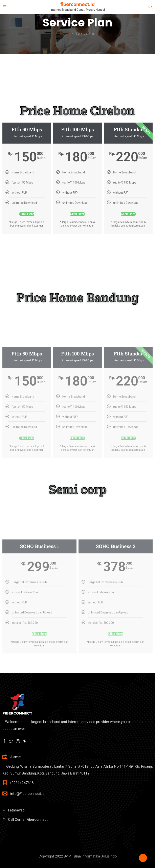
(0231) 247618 (22, 783)
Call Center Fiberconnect (28, 819)
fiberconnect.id (77, 4)
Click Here (27, 233)
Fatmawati (16, 810)
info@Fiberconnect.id (27, 794)
